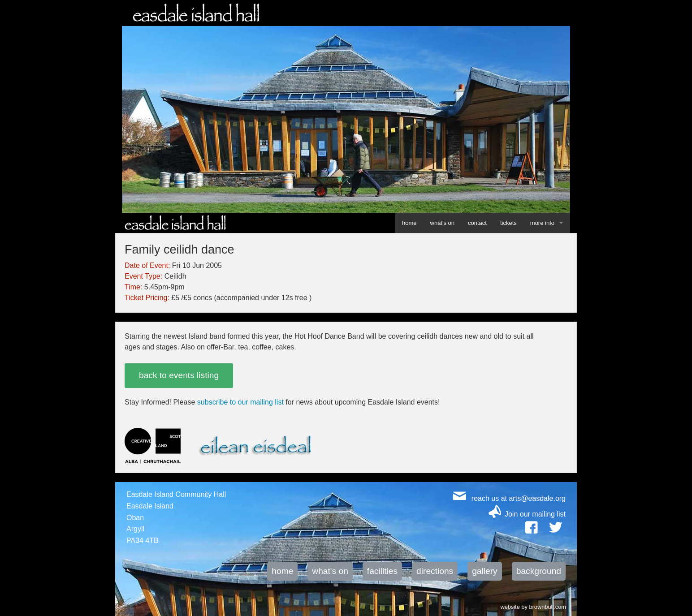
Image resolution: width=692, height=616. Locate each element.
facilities (382, 571)
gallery (485, 571)
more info (542, 223)
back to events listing (179, 375)
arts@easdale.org (537, 498)
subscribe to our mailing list (240, 402)
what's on (443, 223)
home (409, 223)
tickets (508, 223)
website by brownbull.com (533, 606)
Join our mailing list (535, 514)
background (539, 571)
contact (477, 223)
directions (435, 571)
